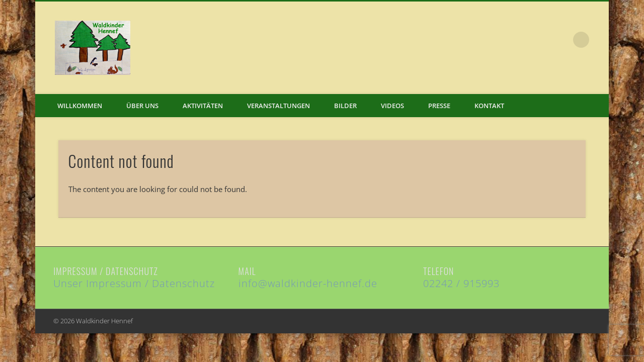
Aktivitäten (203, 106)
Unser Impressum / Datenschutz (134, 283)
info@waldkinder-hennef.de (308, 283)
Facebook (560, 40)
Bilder (345, 106)
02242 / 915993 (461, 283)
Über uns (142, 106)
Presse (439, 106)
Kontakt (489, 106)
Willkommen (80, 106)
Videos (392, 106)
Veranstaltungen (278, 106)
